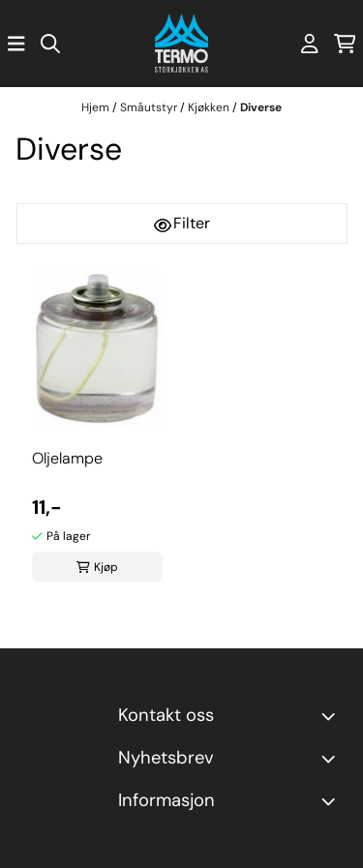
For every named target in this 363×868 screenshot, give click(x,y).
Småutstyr (150, 107)
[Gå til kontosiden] (310, 44)
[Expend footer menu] (332, 801)
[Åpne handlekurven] (345, 44)
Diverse (261, 107)
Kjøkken (210, 107)
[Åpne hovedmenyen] (16, 44)
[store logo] (181, 44)
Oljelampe (67, 458)
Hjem (97, 107)
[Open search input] (50, 44)
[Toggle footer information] (332, 716)
